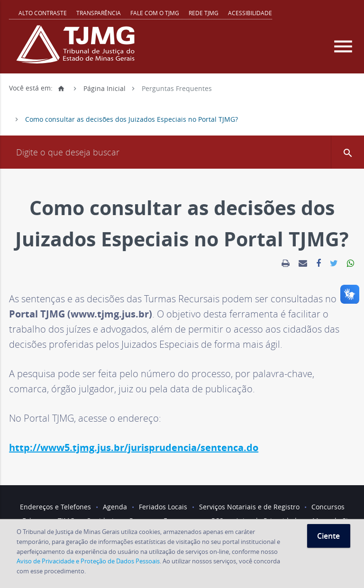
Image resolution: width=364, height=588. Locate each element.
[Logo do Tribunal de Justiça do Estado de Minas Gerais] (78, 49)
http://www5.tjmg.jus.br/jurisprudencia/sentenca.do (134, 448)
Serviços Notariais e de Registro (249, 507)
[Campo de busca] (182, 152)
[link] (286, 263)
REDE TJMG (204, 13)
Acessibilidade (250, 13)
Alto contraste (43, 13)
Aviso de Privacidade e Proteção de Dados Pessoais (88, 561)
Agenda (115, 507)
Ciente (328, 536)
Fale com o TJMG (155, 13)
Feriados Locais (163, 507)
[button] (347, 152)
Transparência (99, 13)
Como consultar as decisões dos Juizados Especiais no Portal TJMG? (132, 119)
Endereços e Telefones (55, 507)
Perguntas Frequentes (177, 88)
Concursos (328, 507)
